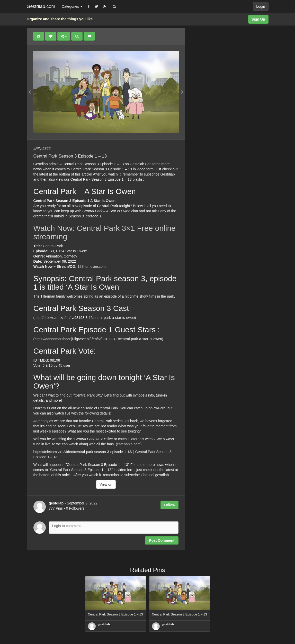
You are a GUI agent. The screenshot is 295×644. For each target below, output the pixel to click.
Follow (169, 505)
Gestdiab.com (41, 6)
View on (106, 484)
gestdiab (104, 624)
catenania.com (129, 444)
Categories (72, 6)
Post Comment (162, 540)
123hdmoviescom (92, 266)
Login (261, 6)
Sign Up (258, 19)
